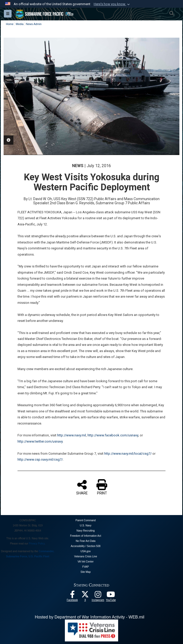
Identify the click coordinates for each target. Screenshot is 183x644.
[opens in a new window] (98, 596)
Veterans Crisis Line (86, 556)
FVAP (86, 567)
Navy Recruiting (86, 531)
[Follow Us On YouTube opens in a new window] (111, 596)
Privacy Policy (37, 544)
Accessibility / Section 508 (86, 546)
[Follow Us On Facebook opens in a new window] (72, 596)
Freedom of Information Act (86, 536)
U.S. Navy (86, 525)
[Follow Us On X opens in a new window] (85, 596)
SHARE (82, 487)
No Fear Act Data (86, 541)
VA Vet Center (85, 562)
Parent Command (85, 520)
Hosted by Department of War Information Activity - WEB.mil (89, 617)
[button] (112, 4)
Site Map (86, 572)
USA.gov (86, 551)
